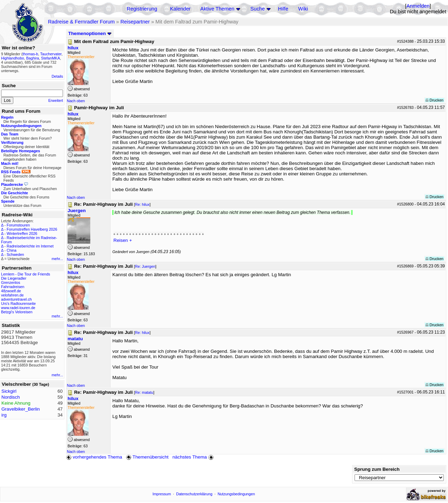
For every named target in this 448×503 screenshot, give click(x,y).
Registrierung (142, 9)
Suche (258, 9)
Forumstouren (18, 225)
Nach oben (76, 101)
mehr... (57, 259)
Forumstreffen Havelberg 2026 (32, 229)
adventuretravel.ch (16, 299)
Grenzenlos (11, 282)
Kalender (180, 9)
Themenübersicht (147, 457)
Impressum (162, 494)
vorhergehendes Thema (94, 457)
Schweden (15, 254)
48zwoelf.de (11, 291)
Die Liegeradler (14, 278)
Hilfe (283, 9)
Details (57, 76)
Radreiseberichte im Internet (30, 246)
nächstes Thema (194, 457)
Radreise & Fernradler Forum (81, 22)
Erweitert (56, 100)
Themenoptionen (90, 33)
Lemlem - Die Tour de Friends (26, 274)
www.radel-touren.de (18, 308)
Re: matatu (144, 392)
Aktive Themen (217, 9)
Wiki (303, 9)
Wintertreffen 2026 (22, 233)
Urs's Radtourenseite (18, 303)
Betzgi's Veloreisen (17, 312)
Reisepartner (135, 22)
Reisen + (123, 240)
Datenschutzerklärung (194, 494)
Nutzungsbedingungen (236, 494)
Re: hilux (142, 204)
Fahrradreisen (13, 287)
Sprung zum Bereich (377, 469)
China (12, 250)
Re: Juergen (145, 266)
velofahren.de (12, 295)
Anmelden (418, 6)
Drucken (435, 100)
